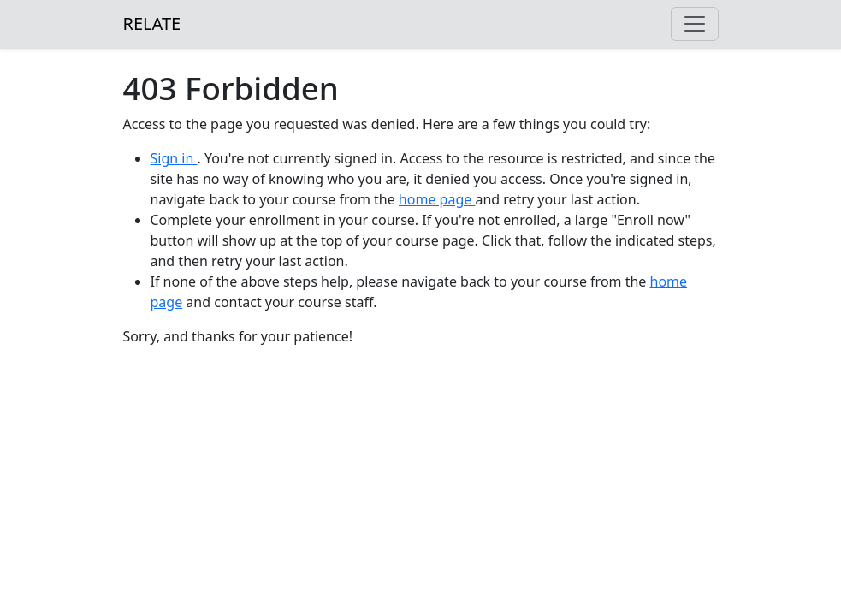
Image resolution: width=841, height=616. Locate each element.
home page (437, 199)
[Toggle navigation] (695, 24)
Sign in (174, 158)
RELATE (152, 24)
